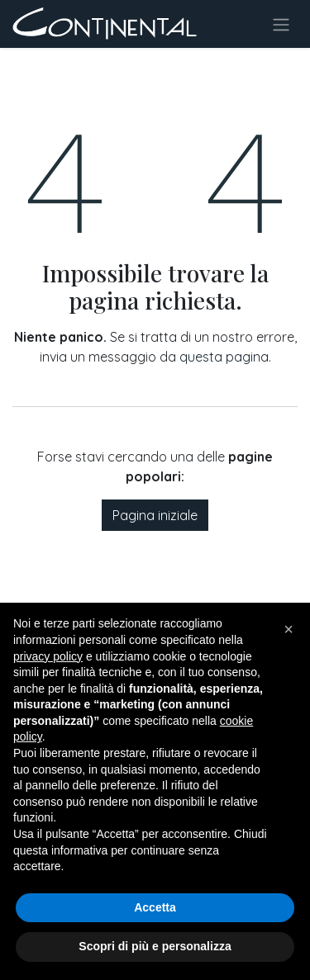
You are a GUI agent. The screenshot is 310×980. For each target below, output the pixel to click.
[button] (289, 629)
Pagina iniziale (155, 515)
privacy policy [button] (48, 656)
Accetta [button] (155, 907)
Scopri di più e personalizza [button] (155, 946)
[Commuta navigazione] (281, 24)
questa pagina (224, 357)
